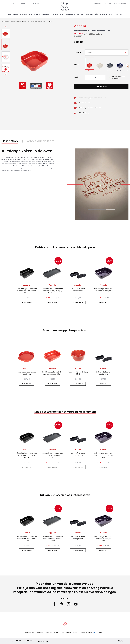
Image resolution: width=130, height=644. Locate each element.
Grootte (77, 52)
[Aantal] (95, 77)
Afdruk (56, 632)
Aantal (77, 77)
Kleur (76, 65)
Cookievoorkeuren (86, 632)
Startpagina (5, 21)
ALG (62, 632)
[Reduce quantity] (88, 77)
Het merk (15, 4)
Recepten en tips (25, 4)
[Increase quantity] (103, 77)
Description (10, 141)
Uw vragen (40, 632)
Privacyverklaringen (72, 632)
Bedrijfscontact (30, 632)
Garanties (49, 632)
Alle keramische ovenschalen (37, 21)
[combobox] (129, 4)
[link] (108, 4)
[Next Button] (127, 65)
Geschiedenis (36, 4)
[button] (98, 4)
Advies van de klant (41, 141)
